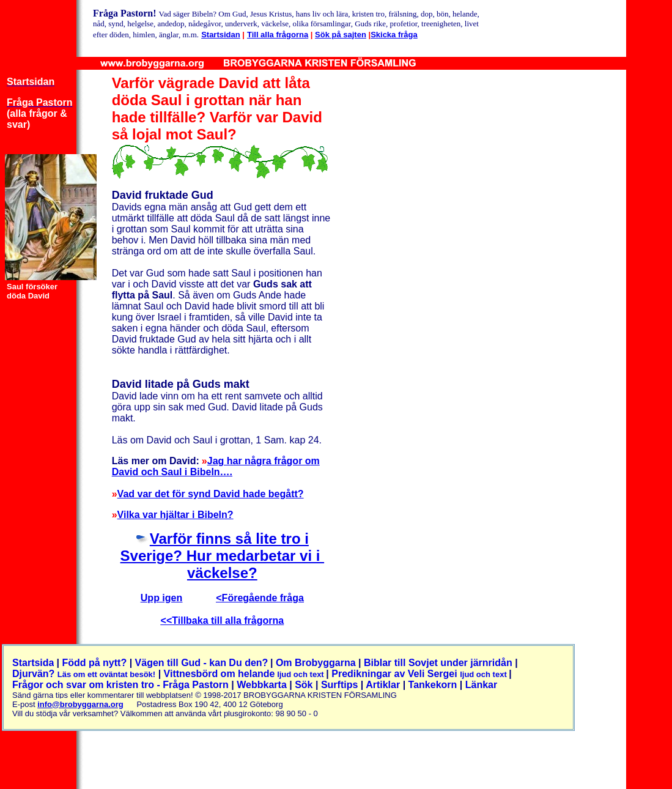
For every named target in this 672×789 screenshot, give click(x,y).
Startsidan (221, 35)
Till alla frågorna (278, 35)
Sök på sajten (341, 35)
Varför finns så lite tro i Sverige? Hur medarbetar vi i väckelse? (222, 556)
